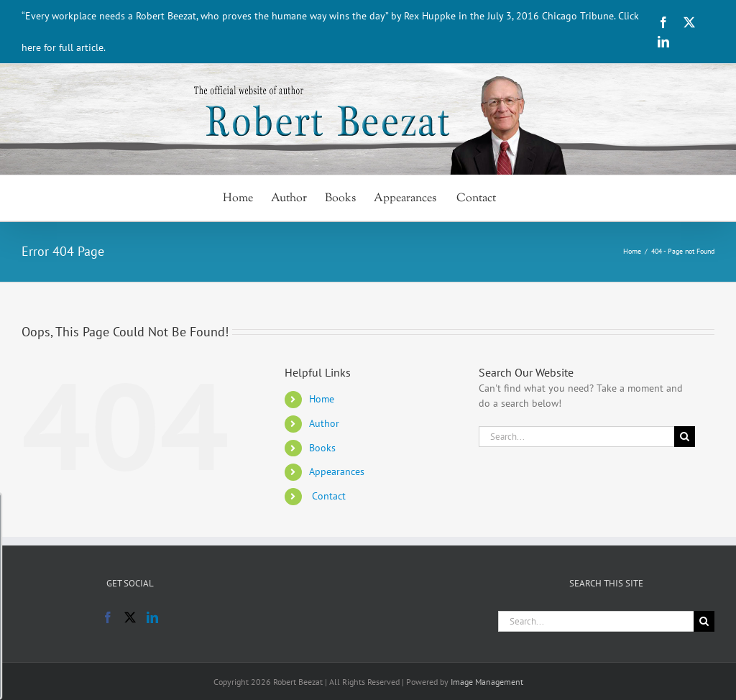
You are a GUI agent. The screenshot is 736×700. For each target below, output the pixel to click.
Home (322, 399)
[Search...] (576, 437)
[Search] (685, 437)
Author (324, 423)
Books (322, 448)
